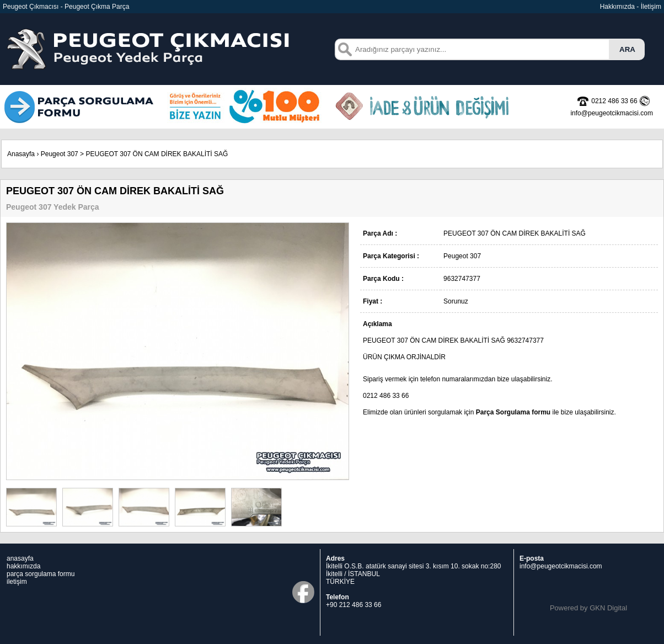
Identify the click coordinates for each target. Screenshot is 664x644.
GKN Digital (608, 608)
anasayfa (20, 558)
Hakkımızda (617, 7)
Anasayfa (21, 154)
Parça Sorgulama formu (513, 412)
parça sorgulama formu (41, 574)
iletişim (17, 582)
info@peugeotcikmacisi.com (561, 566)
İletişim (651, 7)
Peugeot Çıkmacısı (31, 7)
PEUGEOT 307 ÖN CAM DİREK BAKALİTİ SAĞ (157, 154)
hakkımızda (23, 566)
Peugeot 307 (60, 154)
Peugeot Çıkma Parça (97, 7)
